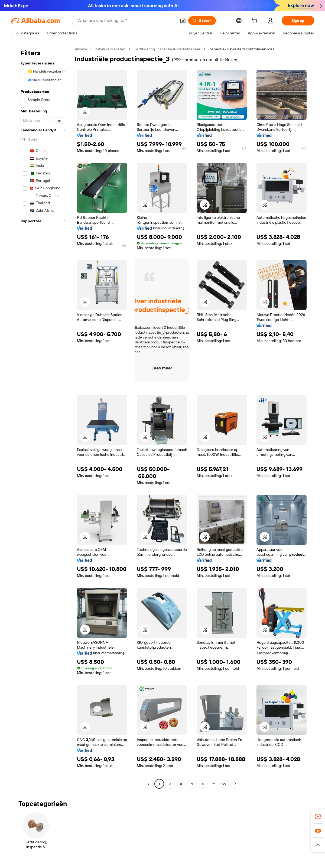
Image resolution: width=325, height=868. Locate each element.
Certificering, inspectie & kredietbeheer (167, 49)
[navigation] (41, 417)
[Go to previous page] (148, 784)
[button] (183, 21)
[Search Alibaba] (126, 21)
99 (224, 784)
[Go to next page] (235, 784)
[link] (318, 817)
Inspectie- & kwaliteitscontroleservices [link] (241, 49)
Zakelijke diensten (110, 49)
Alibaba (81, 49)
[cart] (255, 21)
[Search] (202, 21)
